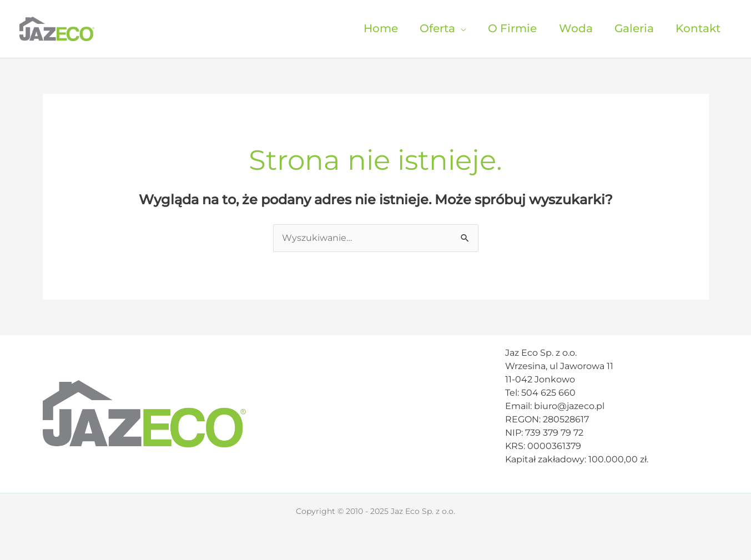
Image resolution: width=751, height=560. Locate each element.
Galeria (634, 28)
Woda (576, 28)
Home (381, 28)
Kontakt (698, 28)
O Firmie (512, 28)
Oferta (437, 28)
